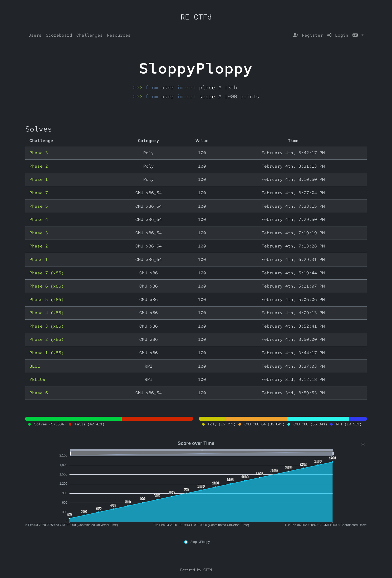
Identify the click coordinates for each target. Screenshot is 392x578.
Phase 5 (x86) (47, 300)
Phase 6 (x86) (47, 286)
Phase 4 (39, 219)
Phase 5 (39, 206)
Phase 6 (39, 393)
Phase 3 (39, 153)
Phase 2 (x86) (47, 339)
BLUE (35, 366)
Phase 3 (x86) (47, 326)
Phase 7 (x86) (47, 273)
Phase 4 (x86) (47, 313)
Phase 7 (39, 193)
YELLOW (37, 379)
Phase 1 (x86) (47, 353)
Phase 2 (39, 166)
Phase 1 (39, 179)
